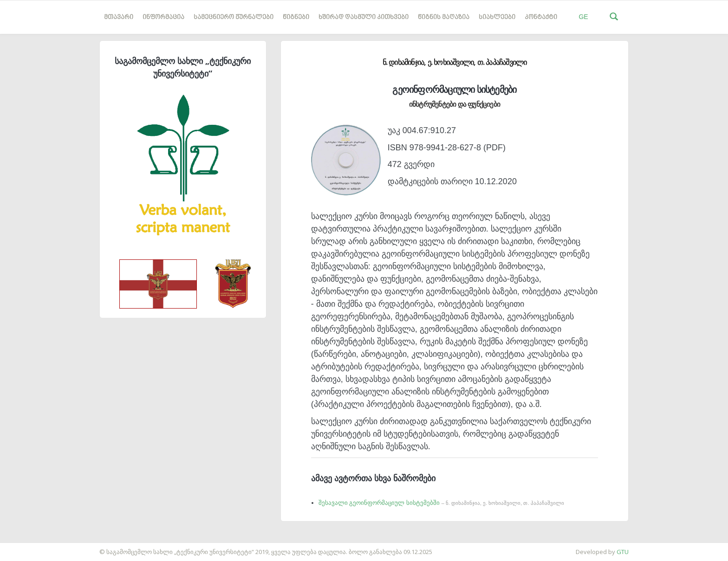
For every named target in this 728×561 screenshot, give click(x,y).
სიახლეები (497, 17)
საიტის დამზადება (27, 547)
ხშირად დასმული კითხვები (364, 17)
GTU (623, 552)
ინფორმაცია (163, 17)
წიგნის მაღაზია (444, 17)
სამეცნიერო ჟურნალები (234, 17)
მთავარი (119, 17)
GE (583, 17)
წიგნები (296, 17)
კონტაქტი (541, 17)
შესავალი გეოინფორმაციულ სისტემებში (441, 503)
